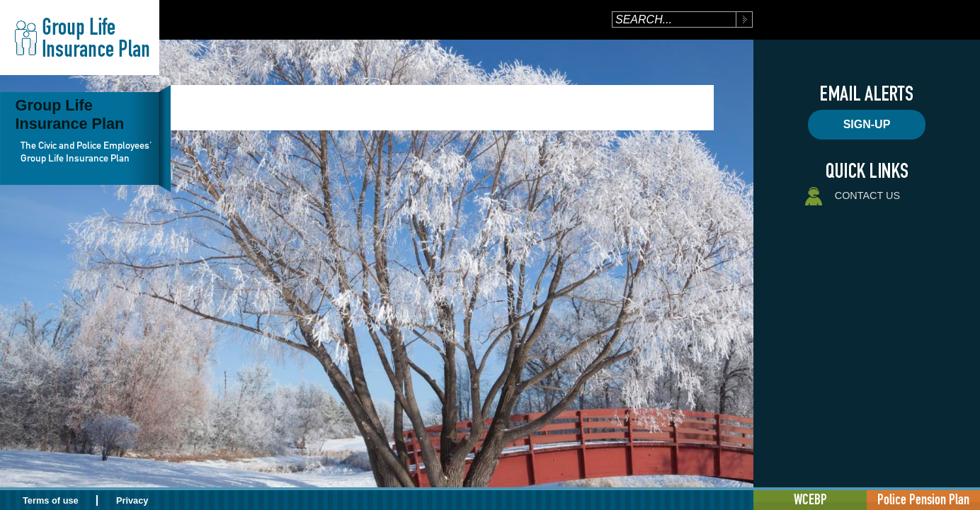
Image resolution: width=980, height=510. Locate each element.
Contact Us (851, 197)
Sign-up (867, 124)
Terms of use (51, 500)
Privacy (132, 500)
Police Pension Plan (923, 499)
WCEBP (810, 499)
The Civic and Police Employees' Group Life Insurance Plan (86, 152)
